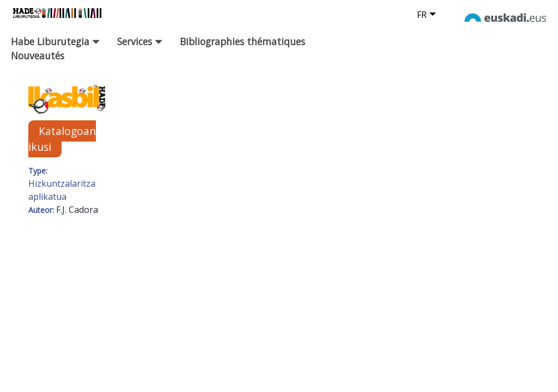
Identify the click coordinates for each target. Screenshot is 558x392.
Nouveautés (38, 56)
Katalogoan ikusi (62, 139)
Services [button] (140, 41)
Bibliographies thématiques (242, 41)
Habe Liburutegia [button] (55, 41)
